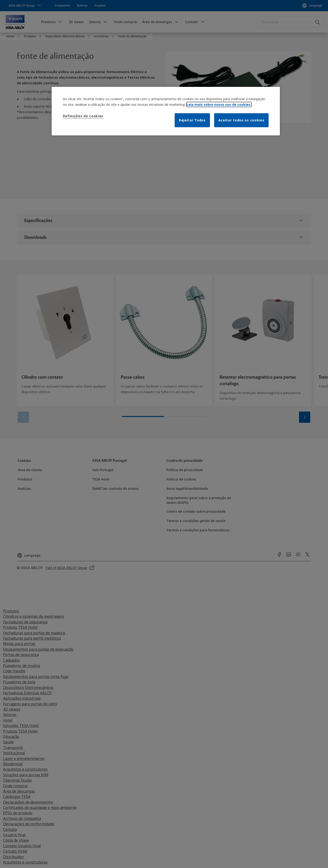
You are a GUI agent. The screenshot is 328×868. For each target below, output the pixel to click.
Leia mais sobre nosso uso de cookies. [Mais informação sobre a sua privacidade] (219, 104)
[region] (166, 111)
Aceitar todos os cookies (241, 120)
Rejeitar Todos (192, 120)
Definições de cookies (83, 116)
